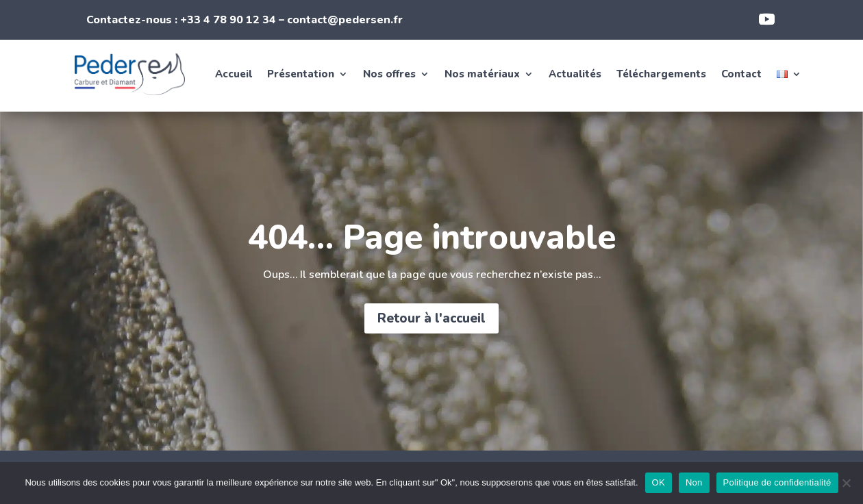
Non (694, 482)
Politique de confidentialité (777, 482)
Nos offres (389, 74)
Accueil (234, 74)
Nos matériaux (482, 74)
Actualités (575, 74)
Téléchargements (661, 74)
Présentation (301, 74)
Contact (741, 74)
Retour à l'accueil (431, 318)
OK (659, 482)
